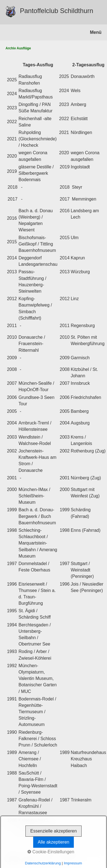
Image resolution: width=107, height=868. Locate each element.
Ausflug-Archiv (69, 857)
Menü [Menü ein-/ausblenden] (96, 32)
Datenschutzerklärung (22, 861)
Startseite (13, 857)
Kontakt (29, 857)
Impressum (46, 857)
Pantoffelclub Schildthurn (57, 11)
